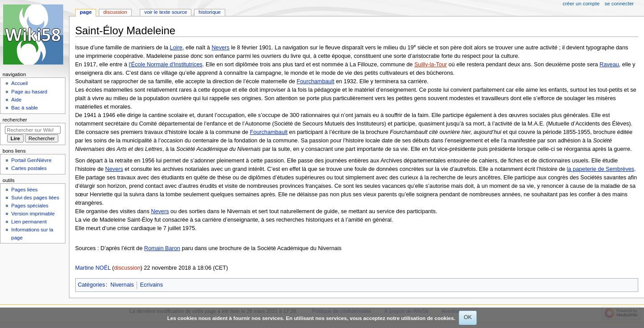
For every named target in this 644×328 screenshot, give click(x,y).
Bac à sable (24, 108)
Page (86, 12)
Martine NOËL (93, 268)
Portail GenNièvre (31, 160)
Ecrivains (152, 285)
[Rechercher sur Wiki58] (33, 130)
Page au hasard (29, 92)
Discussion (115, 12)
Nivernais (122, 285)
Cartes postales (29, 168)
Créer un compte (581, 4)
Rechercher (15, 120)
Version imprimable (33, 214)
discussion (127, 268)
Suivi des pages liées (35, 198)
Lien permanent (29, 222)
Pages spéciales (30, 206)
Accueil (19, 83)
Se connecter (620, 4)
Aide (16, 100)
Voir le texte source (166, 12)
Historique (210, 12)
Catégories (91, 285)
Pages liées (24, 190)
